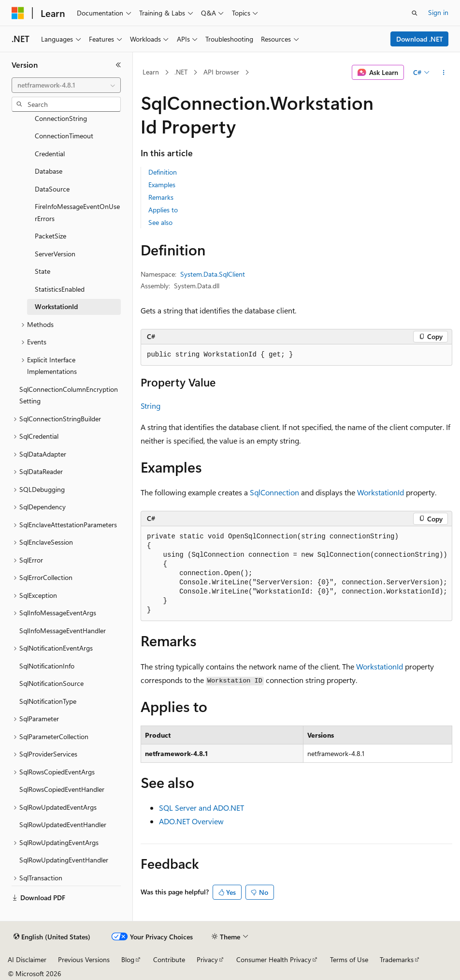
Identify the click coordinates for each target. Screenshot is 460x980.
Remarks (161, 197)
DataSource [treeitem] (52, 189)
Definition (163, 172)
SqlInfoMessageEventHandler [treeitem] (63, 631)
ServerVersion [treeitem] (55, 254)
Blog (128, 959)
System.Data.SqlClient (213, 274)
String (151, 406)
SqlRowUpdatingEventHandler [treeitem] (64, 860)
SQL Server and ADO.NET (201, 808)
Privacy (207, 959)
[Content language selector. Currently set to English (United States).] (52, 937)
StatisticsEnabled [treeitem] (60, 289)
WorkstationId (381, 492)
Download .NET (420, 39)
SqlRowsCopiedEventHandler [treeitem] (62, 789)
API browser (221, 72)
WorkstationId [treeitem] (56, 306)
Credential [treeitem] (50, 154)
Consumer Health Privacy (274, 959)
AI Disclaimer (27, 959)
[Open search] (415, 13)
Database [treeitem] (49, 171)
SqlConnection (274, 492)
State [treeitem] (43, 271)
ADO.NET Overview (191, 821)
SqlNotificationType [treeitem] (48, 701)
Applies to (163, 210)
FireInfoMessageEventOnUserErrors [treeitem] (77, 212)
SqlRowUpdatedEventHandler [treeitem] (63, 824)
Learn (151, 72)
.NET (181, 72)
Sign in (438, 12)
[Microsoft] (18, 13)
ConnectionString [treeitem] (61, 118)
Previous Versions (84, 959)
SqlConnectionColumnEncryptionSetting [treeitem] (69, 395)
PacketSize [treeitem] (50, 236)
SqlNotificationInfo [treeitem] (47, 666)
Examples (162, 185)
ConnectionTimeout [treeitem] (64, 136)
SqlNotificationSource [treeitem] (51, 683)
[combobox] (66, 85)
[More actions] (444, 73)
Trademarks (397, 959)
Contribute (169, 959)
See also (160, 222)
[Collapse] (118, 65)
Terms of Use (349, 959)
